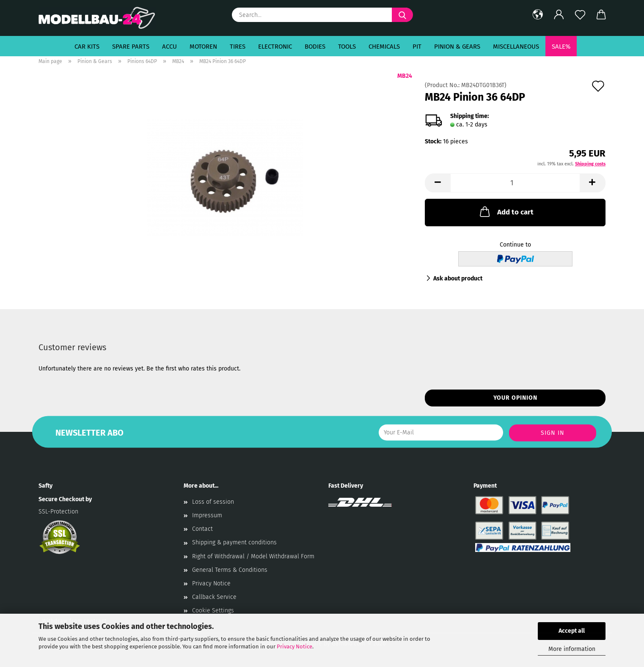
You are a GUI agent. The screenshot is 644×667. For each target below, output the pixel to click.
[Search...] (402, 15)
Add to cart (506, 211)
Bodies (315, 47)
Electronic (275, 47)
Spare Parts (131, 47)
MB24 (405, 76)
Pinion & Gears (457, 47)
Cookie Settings (213, 611)
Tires (238, 47)
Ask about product (458, 279)
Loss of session (213, 502)
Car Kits (87, 47)
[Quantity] (515, 183)
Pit (417, 47)
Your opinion (515, 398)
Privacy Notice (294, 646)
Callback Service (214, 597)
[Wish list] (580, 15)
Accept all (572, 631)
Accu (169, 47)
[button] (538, 15)
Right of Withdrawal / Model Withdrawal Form (253, 556)
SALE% (561, 47)
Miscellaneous (516, 47)
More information (572, 649)
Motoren (203, 47)
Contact (202, 529)
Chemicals (384, 47)
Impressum (207, 515)
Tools (347, 47)
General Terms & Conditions (230, 570)
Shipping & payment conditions (234, 542)
